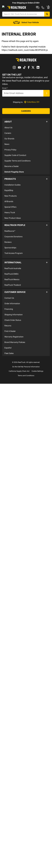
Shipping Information (14, 317)
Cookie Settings (37, 374)
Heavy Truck (10, 221)
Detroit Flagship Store (14, 182)
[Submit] (47, 105)
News (7, 154)
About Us (8, 137)
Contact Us (9, 301)
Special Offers (10, 215)
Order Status (45, 12)
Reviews (8, 249)
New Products (11, 204)
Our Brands (9, 149)
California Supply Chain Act (19, 374)
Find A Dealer (10, 334)
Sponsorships (10, 255)
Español (8, 351)
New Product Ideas (13, 226)
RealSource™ (10, 238)
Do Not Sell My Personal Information (26, 369)
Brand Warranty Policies (15, 345)
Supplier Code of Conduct (15, 165)
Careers (8, 143)
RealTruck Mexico (12, 284)
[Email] (23, 105)
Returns (8, 328)
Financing (9, 312)
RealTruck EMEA (11, 278)
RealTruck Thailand (13, 289)
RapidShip (9, 199)
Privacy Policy (10, 160)
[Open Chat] (7, 26)
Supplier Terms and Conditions (17, 171)
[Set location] (32, 114)
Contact (32, 12)
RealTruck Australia (13, 273)
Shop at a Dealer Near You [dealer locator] (13, 12)
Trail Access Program (14, 260)
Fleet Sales (9, 356)
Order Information (12, 306)
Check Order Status (13, 323)
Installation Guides (12, 193)
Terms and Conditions (26, 378)
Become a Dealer (12, 176)
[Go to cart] (48, 26)
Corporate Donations (13, 243)
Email (5, 100)
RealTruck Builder (38, 7)
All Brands (9, 210)
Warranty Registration (14, 339)
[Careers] (26, 123)
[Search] (49, 19)
